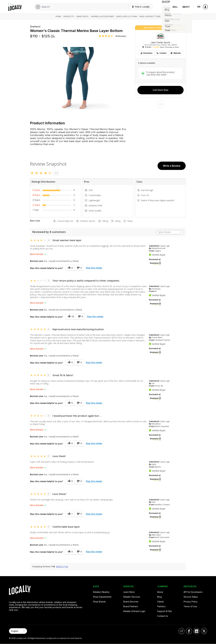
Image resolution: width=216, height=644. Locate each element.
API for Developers (193, 592)
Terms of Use (190, 606)
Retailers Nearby (101, 592)
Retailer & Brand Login (134, 611)
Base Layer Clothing (127, 16)
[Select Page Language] (18, 631)
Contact (161, 53)
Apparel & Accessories (103, 16)
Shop (165, 7)
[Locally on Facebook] (189, 631)
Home (58, 16)
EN (199, 7)
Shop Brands (99, 602)
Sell (175, 7)
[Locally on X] (204, 631)
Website (176, 53)
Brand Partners (131, 606)
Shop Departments (102, 597)
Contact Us (163, 616)
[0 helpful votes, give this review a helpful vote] (70, 362)
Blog (159, 597)
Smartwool (83, 16)
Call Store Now (160, 90)
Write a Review (172, 166)
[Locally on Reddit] (181, 631)
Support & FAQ (164, 611)
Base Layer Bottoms (150, 16)
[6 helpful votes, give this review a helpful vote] (70, 443)
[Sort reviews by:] (170, 232)
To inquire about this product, (160, 73)
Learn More (129, 592)
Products (69, 16)
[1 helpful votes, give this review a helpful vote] (70, 514)
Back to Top (62, 567)
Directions (146, 53)
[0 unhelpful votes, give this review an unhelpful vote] (79, 268)
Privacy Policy (191, 602)
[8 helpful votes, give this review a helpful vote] (70, 268)
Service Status (191, 597)
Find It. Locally (138, 7)
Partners (161, 606)
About (186, 7)
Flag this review (94, 268)
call (156, 75)
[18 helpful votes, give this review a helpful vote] (70, 316)
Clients (160, 602)
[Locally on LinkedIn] (196, 631)
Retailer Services (132, 597)
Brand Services (131, 602)
